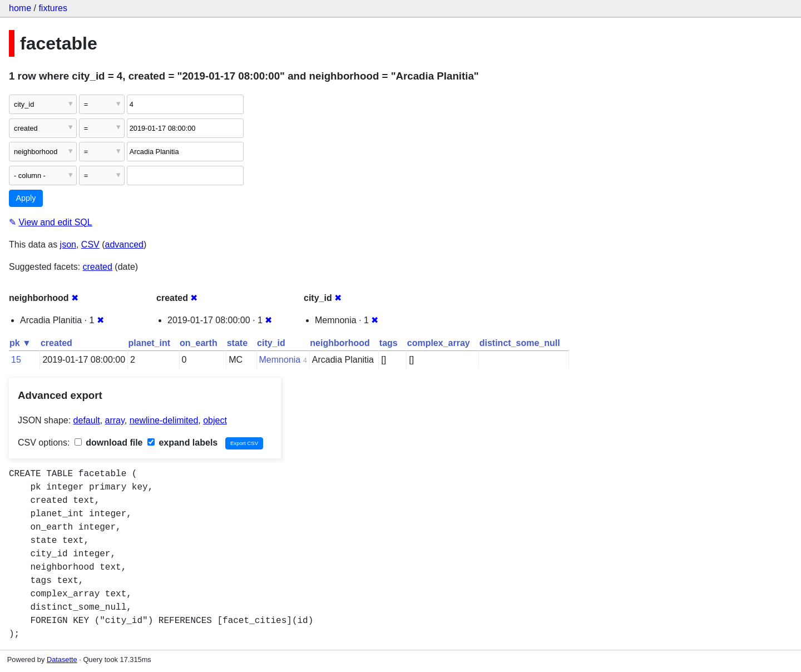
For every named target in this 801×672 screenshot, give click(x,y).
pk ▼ (20, 343)
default (87, 420)
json (68, 244)
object (215, 420)
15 (16, 360)
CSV (90, 244)
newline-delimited (164, 420)
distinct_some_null (520, 343)
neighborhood (340, 343)
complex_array (439, 343)
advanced (124, 244)
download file (109, 443)
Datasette (62, 659)
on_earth (199, 343)
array (115, 420)
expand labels (182, 443)
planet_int (150, 343)
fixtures (53, 8)
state (237, 343)
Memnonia (280, 360)
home (20, 8)
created (98, 267)
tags (389, 343)
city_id (271, 343)
